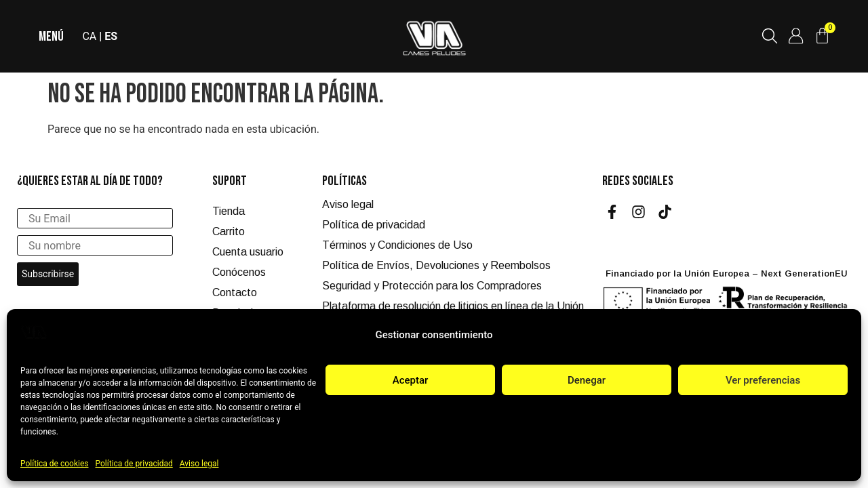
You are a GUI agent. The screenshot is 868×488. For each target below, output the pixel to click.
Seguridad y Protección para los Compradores (432, 286)
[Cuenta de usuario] (795, 36)
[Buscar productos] (769, 36)
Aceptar (411, 380)
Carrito (229, 231)
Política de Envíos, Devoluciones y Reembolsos (436, 265)
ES (112, 36)
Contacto (235, 292)
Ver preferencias (763, 380)
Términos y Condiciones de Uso (397, 245)
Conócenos (239, 272)
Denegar (587, 380)
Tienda (229, 211)
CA (91, 36)
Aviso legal (199, 464)
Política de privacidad (134, 464)
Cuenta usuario (248, 252)
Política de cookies (55, 464)
